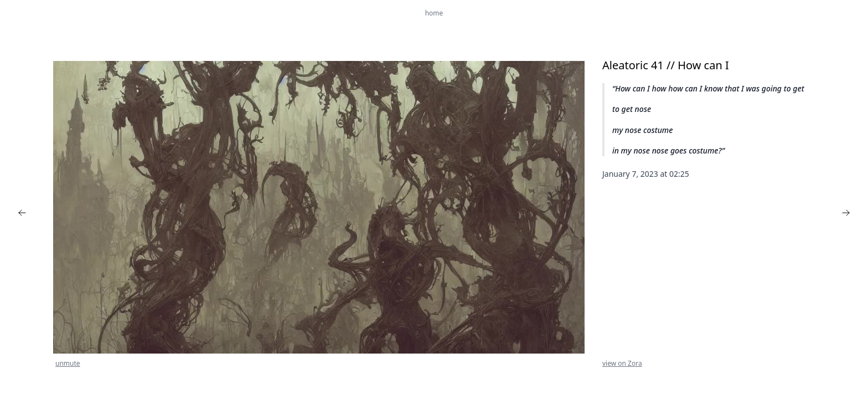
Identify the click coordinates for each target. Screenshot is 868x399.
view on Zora (622, 364)
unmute (68, 364)
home (434, 13)
